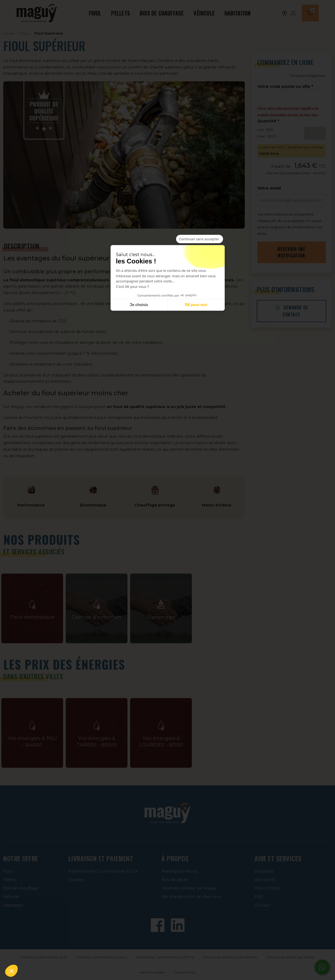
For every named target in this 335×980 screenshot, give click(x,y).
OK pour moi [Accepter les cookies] (196, 305)
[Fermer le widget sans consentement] (199, 239)
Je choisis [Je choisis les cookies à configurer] (139, 305)
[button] (11, 971)
